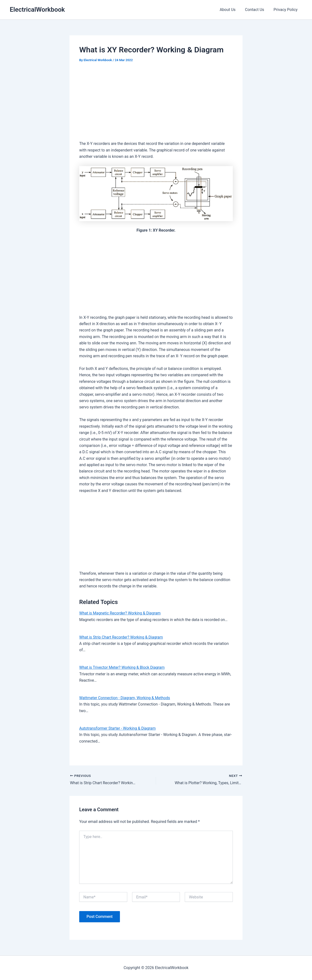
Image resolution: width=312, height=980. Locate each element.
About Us (232, 10)
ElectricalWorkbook (37, 9)
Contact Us (257, 10)
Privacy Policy (287, 10)
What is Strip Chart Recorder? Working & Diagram (122, 637)
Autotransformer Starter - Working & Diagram (118, 728)
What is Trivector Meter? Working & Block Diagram (123, 667)
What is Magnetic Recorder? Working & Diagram (121, 613)
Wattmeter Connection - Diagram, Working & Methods (125, 698)
